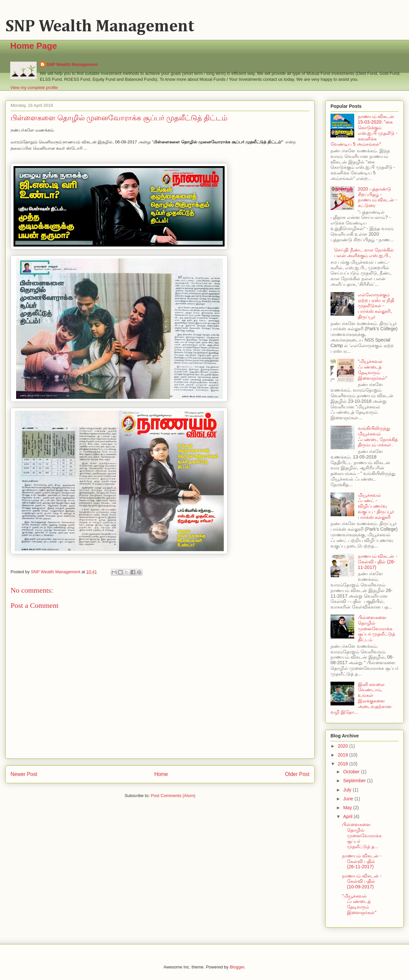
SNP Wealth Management (100, 27)
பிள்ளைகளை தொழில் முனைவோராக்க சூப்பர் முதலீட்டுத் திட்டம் (377, 628)
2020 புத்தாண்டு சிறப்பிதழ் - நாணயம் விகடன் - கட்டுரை (378, 197)
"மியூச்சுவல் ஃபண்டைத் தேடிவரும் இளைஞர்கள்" (373, 370)
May (348, 808)
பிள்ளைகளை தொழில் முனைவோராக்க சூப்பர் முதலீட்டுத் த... (362, 835)
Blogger (237, 967)
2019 (344, 755)
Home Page (34, 46)
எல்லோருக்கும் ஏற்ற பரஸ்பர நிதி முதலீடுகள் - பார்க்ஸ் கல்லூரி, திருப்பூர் (376, 306)
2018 (344, 764)
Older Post (297, 774)
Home (161, 774)
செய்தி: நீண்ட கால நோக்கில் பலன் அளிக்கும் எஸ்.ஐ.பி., (364, 253)
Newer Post (24, 774)
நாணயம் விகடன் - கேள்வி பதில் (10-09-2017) (362, 881)
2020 (344, 746)
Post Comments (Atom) (173, 796)
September (355, 781)
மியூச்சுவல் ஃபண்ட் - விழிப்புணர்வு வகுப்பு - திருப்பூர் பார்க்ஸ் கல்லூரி (376, 506)
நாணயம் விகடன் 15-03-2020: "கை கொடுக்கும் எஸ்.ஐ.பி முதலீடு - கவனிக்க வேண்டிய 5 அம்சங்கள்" (364, 130)
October (352, 772)
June (349, 799)
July (348, 790)
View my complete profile (34, 88)
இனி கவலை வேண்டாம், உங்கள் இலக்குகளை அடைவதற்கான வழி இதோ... (361, 698)
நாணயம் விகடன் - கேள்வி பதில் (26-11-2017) (378, 562)
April (348, 817)
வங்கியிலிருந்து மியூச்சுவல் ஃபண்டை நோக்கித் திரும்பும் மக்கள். (378, 436)
